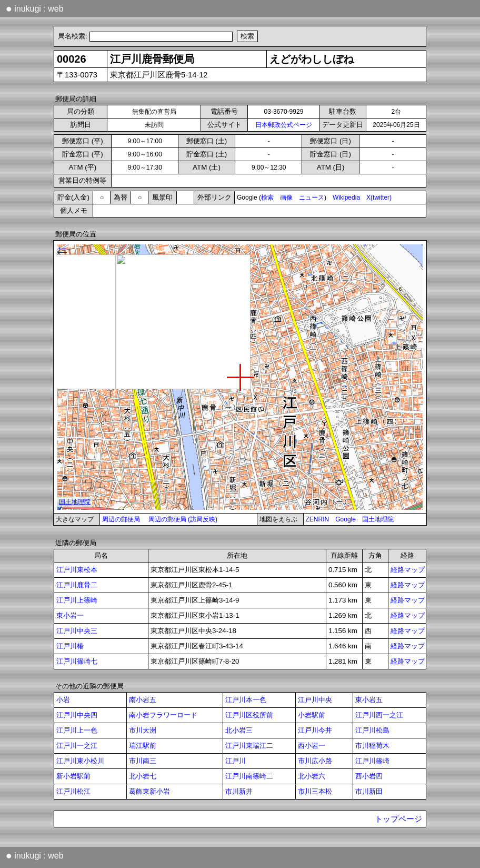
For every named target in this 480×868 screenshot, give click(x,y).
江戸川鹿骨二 (77, 585)
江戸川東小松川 (80, 761)
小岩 (63, 700)
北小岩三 (239, 730)
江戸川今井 (315, 730)
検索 (267, 198)
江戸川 (236, 761)
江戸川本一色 (246, 700)
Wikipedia (346, 198)
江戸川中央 (315, 700)
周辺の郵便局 (121, 519)
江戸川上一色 (77, 730)
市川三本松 (315, 791)
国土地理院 (378, 519)
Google (346, 519)
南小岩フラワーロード (163, 715)
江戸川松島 (372, 730)
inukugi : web (35, 8)
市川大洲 (143, 730)
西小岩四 (369, 776)
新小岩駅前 (73, 776)
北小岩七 (143, 776)
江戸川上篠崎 (77, 600)
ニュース (312, 198)
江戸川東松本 (77, 570)
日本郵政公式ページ (284, 125)
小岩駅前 (312, 715)
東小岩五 (369, 700)
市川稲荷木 (372, 746)
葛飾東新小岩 (149, 791)
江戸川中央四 (77, 715)
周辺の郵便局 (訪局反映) (183, 519)
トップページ (398, 819)
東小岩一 (70, 615)
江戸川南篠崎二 (249, 776)
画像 (286, 198)
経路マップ (408, 570)
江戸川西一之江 (379, 715)
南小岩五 (143, 700)
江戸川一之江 (77, 746)
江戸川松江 (73, 791)
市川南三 (143, 761)
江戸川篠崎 (372, 761)
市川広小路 (315, 761)
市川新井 (239, 791)
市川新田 (369, 791)
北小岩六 (312, 776)
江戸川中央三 (77, 631)
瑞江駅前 (143, 746)
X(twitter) (379, 198)
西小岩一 (312, 746)
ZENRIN (318, 519)
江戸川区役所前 (249, 715)
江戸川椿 (70, 646)
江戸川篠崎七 (77, 661)
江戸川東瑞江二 (249, 746)
